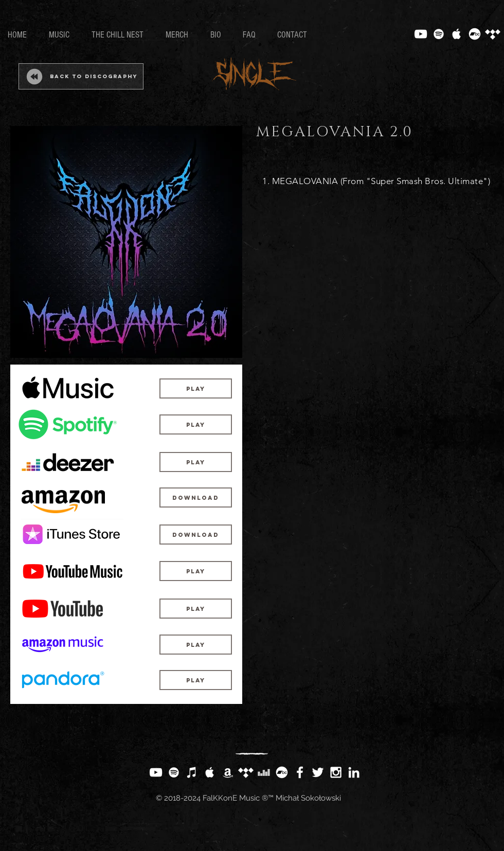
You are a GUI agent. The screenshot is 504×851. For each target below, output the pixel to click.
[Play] (196, 388)
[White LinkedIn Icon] (354, 772)
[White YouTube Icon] (421, 34)
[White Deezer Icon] (264, 772)
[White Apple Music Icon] (457, 34)
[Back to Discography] (81, 76)
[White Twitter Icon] (318, 772)
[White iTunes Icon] (192, 772)
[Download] (196, 497)
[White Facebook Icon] (300, 772)
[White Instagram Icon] (336, 772)
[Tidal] (493, 34)
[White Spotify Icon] (439, 34)
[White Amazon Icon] (228, 772)
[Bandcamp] (475, 34)
